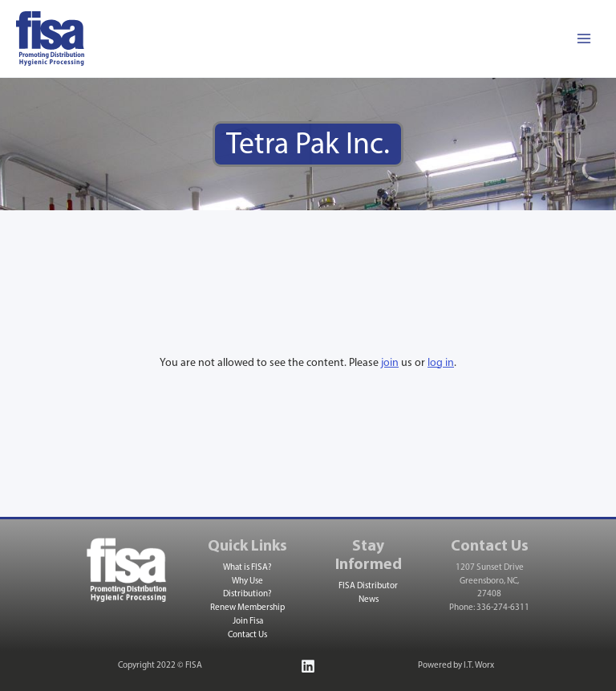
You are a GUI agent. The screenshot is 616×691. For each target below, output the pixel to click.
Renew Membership (247, 608)
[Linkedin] (308, 666)
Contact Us (247, 635)
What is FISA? (247, 568)
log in (441, 363)
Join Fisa (248, 622)
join (390, 363)
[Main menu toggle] (584, 39)
